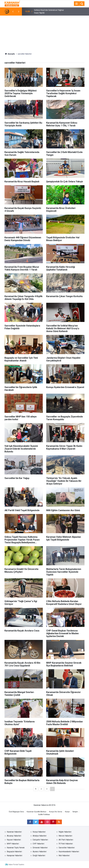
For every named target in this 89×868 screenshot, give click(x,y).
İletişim (75, 812)
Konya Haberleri (39, 832)
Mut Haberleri (64, 856)
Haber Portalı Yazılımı (16, 865)
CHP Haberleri (38, 844)
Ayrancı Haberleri (40, 852)
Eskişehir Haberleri (40, 840)
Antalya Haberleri (40, 836)
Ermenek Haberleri (40, 848)
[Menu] (76, 4)
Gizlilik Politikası (44, 815)
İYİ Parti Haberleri (66, 844)
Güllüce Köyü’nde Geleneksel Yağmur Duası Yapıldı (49, 11)
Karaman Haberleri (14, 832)
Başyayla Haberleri (14, 852)
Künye (67, 812)
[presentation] (13, 11)
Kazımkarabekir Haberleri (69, 852)
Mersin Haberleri (65, 836)
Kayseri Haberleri (14, 840)
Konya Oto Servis (56, 812)
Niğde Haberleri (65, 832)
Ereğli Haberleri (39, 856)
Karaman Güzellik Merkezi (37, 812)
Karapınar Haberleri (15, 856)
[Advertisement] (44, 33)
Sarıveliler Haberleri (67, 848)
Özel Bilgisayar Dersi (16, 812)
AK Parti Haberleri (66, 840)
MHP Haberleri (13, 844)
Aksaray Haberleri (14, 836)
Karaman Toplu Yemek (16, 848)
